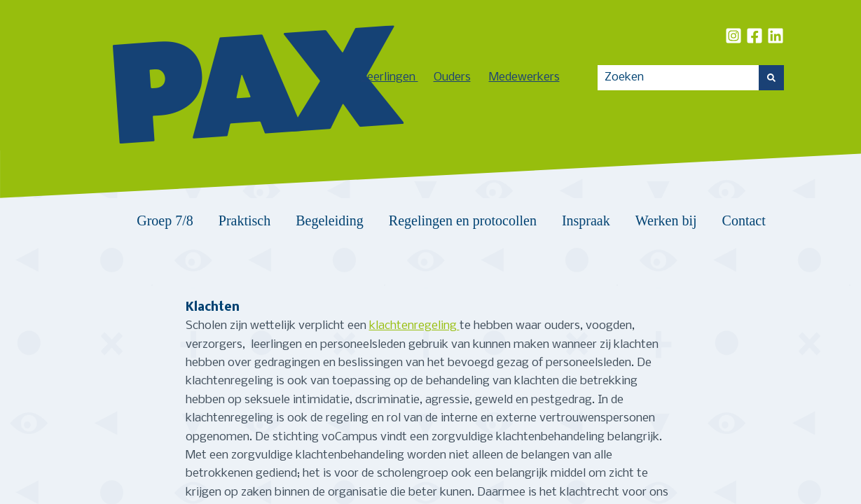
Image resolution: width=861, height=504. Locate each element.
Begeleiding (330, 220)
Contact (744, 220)
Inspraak (586, 220)
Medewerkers (524, 77)
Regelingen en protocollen (463, 220)
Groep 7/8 (165, 220)
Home (107, 220)
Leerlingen (390, 77)
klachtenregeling (414, 326)
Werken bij (666, 220)
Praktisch (244, 220)
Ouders (452, 77)
